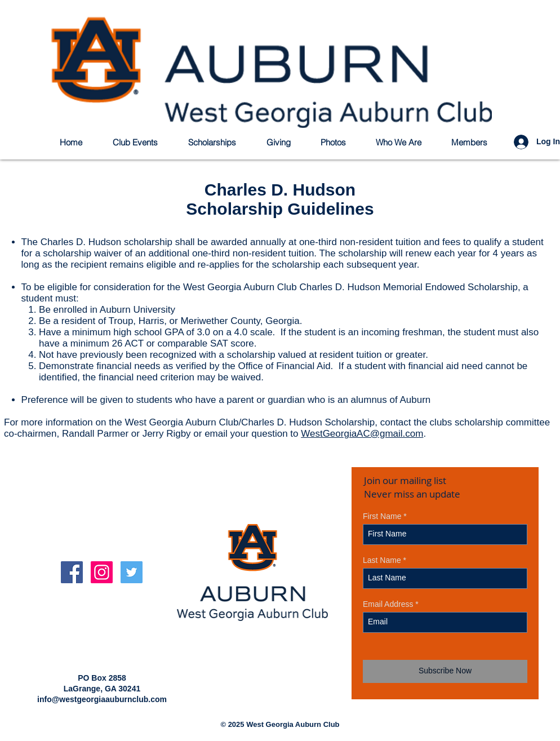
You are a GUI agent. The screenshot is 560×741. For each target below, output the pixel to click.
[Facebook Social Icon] (72, 572)
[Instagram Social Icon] (102, 572)
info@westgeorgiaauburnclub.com (102, 699)
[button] (218, 142)
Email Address (388, 604)
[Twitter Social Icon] (132, 572)
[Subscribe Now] (445, 671)
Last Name (382, 560)
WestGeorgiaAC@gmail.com (362, 434)
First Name (382, 516)
